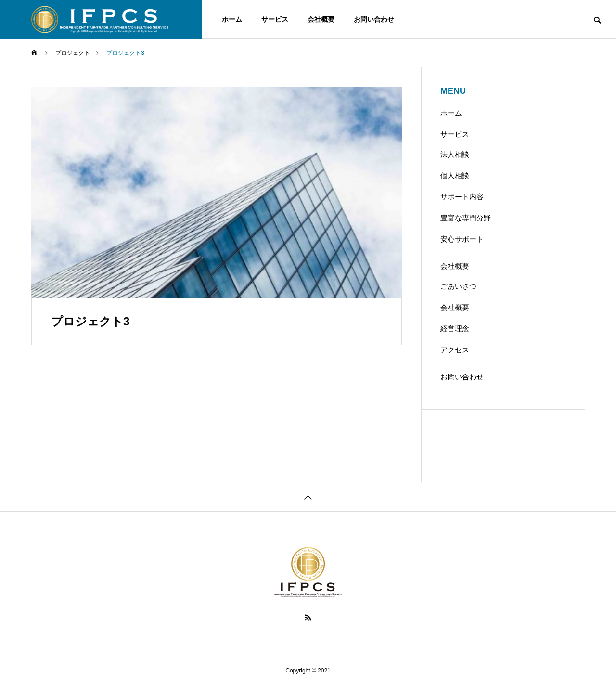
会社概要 (321, 19)
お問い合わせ (374, 19)
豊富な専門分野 (466, 218)
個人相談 (455, 175)
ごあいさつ (458, 286)
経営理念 (455, 329)
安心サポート (462, 239)
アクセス (455, 350)
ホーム (232, 19)
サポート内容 (462, 197)
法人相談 (455, 154)
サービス (275, 19)
